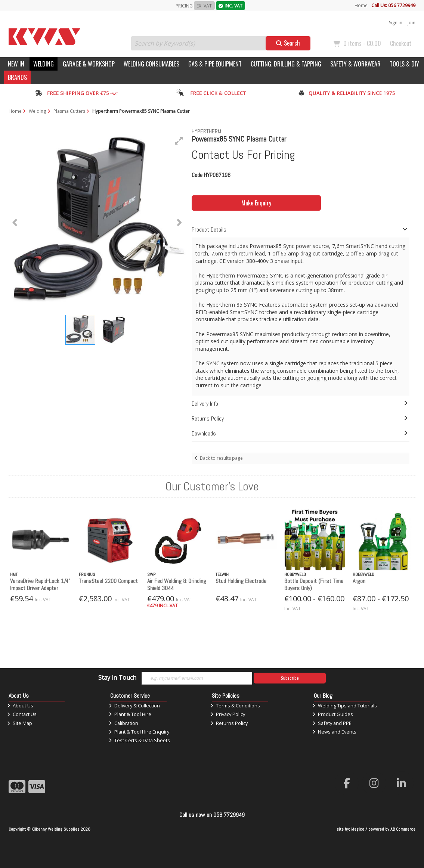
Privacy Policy (228, 714)
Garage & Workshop (89, 64)
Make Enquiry (256, 203)
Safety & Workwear (355, 64)
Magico (358, 829)
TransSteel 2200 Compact (108, 581)
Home (361, 5)
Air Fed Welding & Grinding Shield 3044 (177, 585)
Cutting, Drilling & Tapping (286, 64)
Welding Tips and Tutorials (345, 706)
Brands (17, 77)
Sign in (396, 23)
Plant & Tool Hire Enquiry (139, 732)
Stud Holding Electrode (241, 581)
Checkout (401, 43)
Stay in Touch (117, 678)
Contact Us (22, 714)
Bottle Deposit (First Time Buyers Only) (314, 585)
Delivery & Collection (134, 706)
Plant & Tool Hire (130, 714)
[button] (179, 141)
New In (16, 64)
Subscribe (290, 678)
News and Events (334, 732)
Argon (359, 581)
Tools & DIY (404, 64)
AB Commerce (403, 829)
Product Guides (333, 714)
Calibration (123, 723)
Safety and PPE (332, 723)
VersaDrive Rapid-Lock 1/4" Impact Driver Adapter (40, 585)
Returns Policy (229, 723)
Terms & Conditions (235, 706)
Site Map (20, 723)
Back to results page (221, 458)
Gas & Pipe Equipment (215, 64)
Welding (44, 64)
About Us (20, 706)
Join (411, 23)
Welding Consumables (151, 64)
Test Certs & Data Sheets (139, 740)
